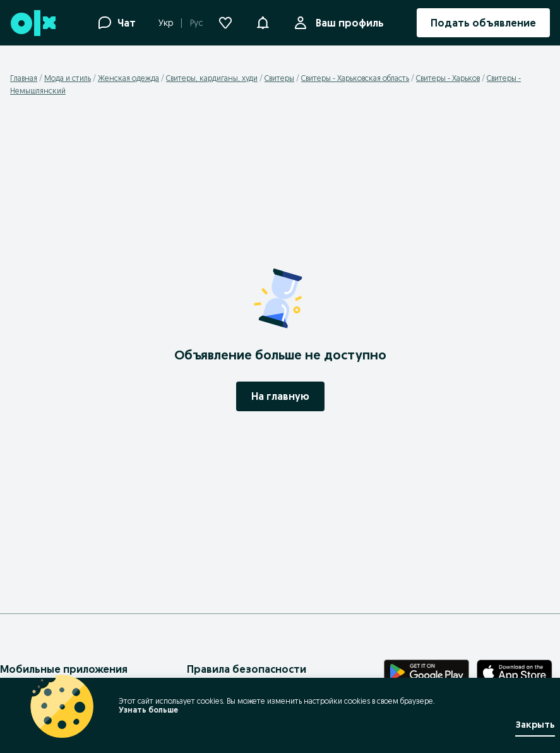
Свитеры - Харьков (448, 78)
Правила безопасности (247, 669)
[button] (263, 21)
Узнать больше (148, 710)
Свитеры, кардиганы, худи (212, 78)
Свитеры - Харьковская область (355, 78)
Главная (24, 78)
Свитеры (279, 78)
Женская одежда (128, 78)
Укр (166, 23)
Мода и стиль (68, 78)
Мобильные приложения (64, 669)
